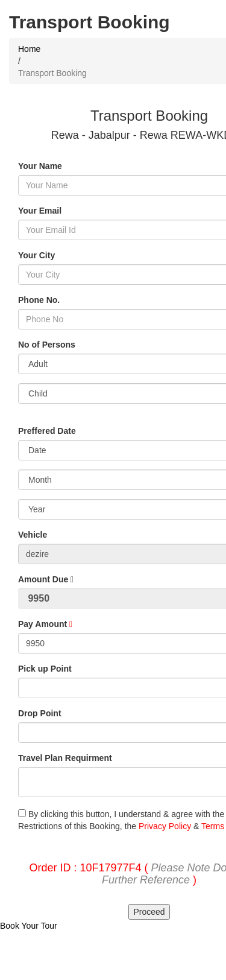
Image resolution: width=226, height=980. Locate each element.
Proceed (149, 912)
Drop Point (40, 713)
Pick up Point (45, 669)
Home (29, 49)
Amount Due (46, 579)
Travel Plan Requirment (65, 758)
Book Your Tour (29, 926)
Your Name (40, 166)
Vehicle (33, 535)
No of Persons (47, 345)
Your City (36, 255)
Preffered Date (47, 431)
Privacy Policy (165, 826)
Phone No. (39, 300)
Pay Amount (45, 624)
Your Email (40, 211)
